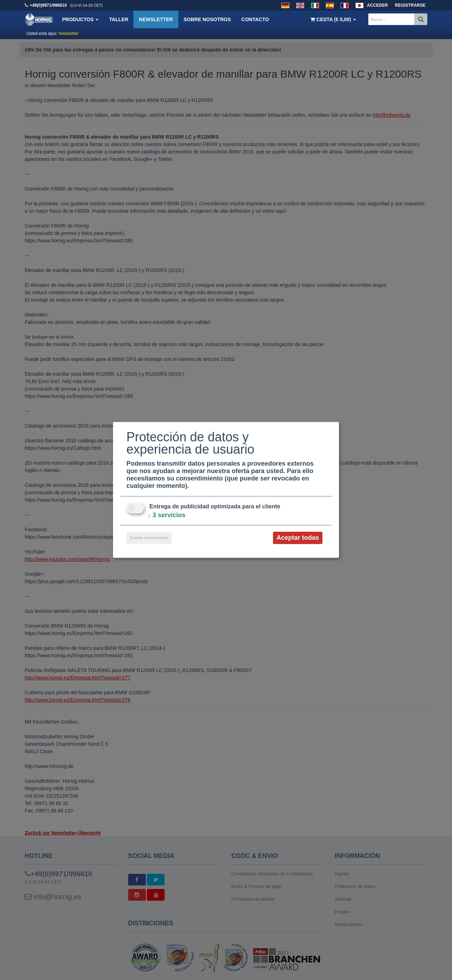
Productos (80, 19)
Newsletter (156, 19)
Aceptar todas (298, 538)
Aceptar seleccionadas (149, 538)
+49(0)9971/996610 (48, 5)
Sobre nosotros (207, 19)
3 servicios (166, 515)
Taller (119, 19)
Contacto (255, 19)
